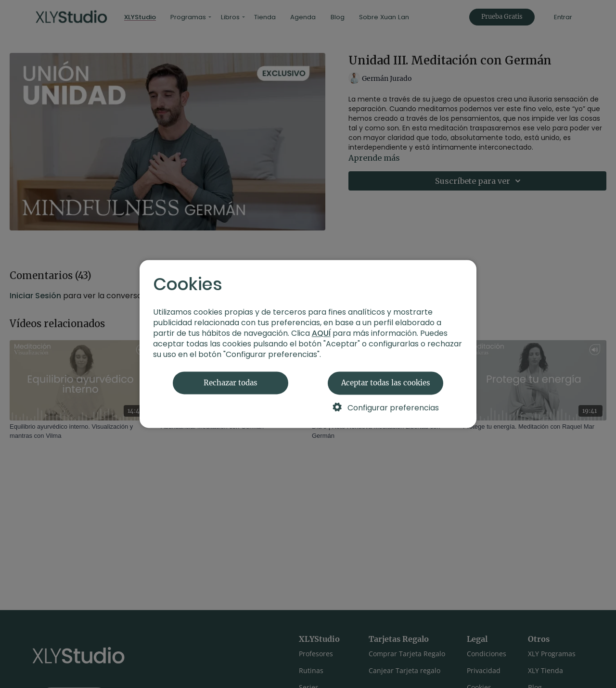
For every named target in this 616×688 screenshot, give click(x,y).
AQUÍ (321, 334)
